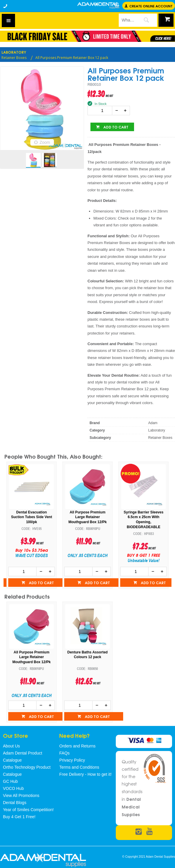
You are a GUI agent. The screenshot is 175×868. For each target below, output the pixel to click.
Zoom (45, 142)
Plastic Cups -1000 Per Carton (32, 515)
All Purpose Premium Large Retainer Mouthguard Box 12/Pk (143, 517)
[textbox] (127, 20)
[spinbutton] (101, 111)
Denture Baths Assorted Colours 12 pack (88, 655)
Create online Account (151, 6)
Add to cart (115, 127)
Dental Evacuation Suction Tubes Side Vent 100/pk (88, 517)
